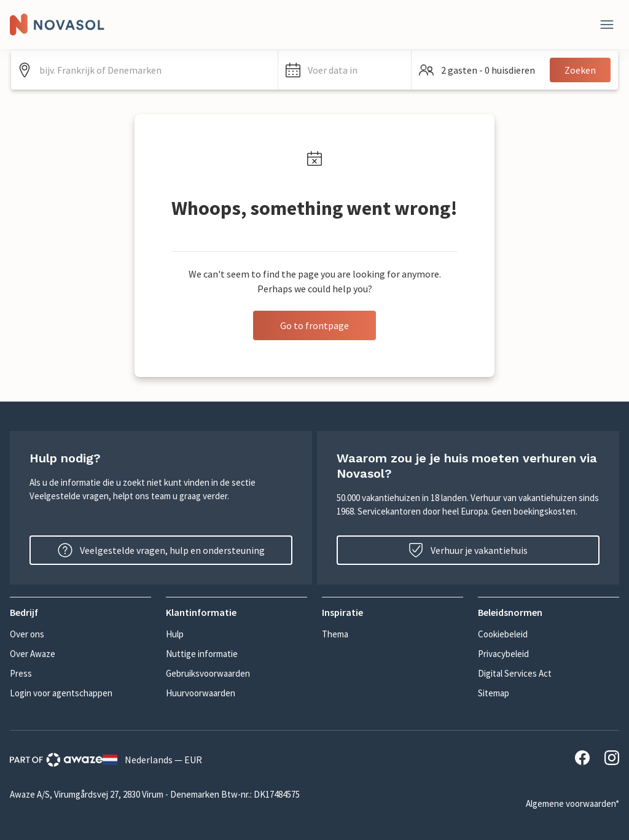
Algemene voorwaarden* (572, 803)
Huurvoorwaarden (201, 693)
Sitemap (494, 693)
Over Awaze (33, 654)
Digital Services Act (515, 673)
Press (21, 673)
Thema (335, 634)
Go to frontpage (314, 325)
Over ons (27, 634)
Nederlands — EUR (152, 760)
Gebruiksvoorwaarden (208, 673)
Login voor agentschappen (61, 693)
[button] (345, 70)
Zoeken (580, 70)
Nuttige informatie (202, 654)
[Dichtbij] (607, 25)
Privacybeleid (503, 654)
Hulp (175, 634)
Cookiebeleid (503, 634)
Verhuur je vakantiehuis (468, 550)
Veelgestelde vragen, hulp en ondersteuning (161, 550)
